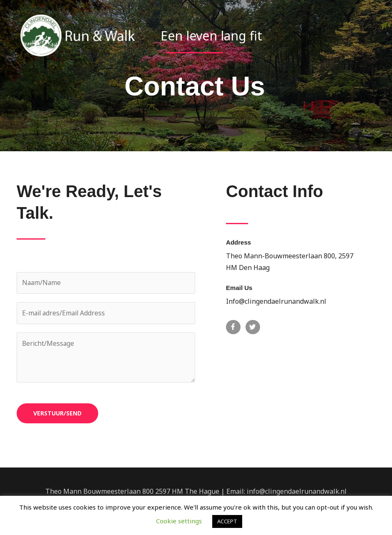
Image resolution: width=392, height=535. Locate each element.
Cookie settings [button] (179, 521)
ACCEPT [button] (227, 521)
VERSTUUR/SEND (57, 414)
